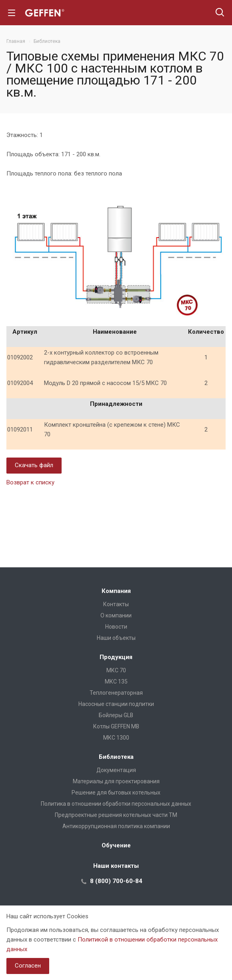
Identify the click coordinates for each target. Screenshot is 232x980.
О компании (116, 615)
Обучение (116, 845)
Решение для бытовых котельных (116, 792)
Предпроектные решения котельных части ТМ (116, 815)
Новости (116, 627)
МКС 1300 (116, 738)
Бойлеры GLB (116, 715)
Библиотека (116, 757)
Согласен (28, 966)
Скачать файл (34, 465)
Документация (116, 770)
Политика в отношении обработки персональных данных (116, 804)
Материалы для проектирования (116, 781)
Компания (116, 591)
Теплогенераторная (116, 693)
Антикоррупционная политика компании (116, 826)
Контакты (116, 604)
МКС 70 (116, 670)
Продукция (116, 657)
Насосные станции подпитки (116, 704)
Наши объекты (116, 638)
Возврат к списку (30, 482)
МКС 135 (116, 682)
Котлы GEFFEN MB (116, 726)
